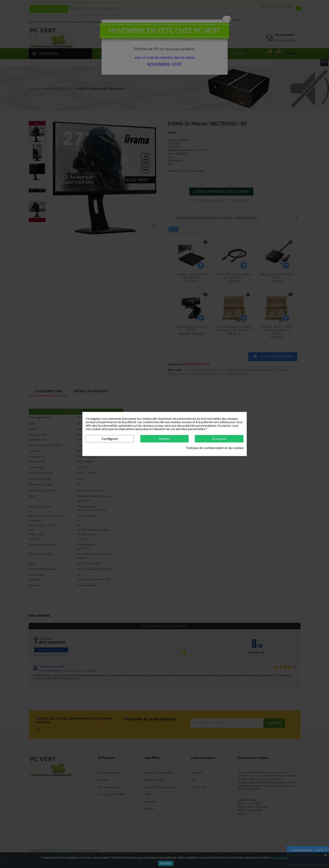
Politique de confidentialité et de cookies (215, 448)
